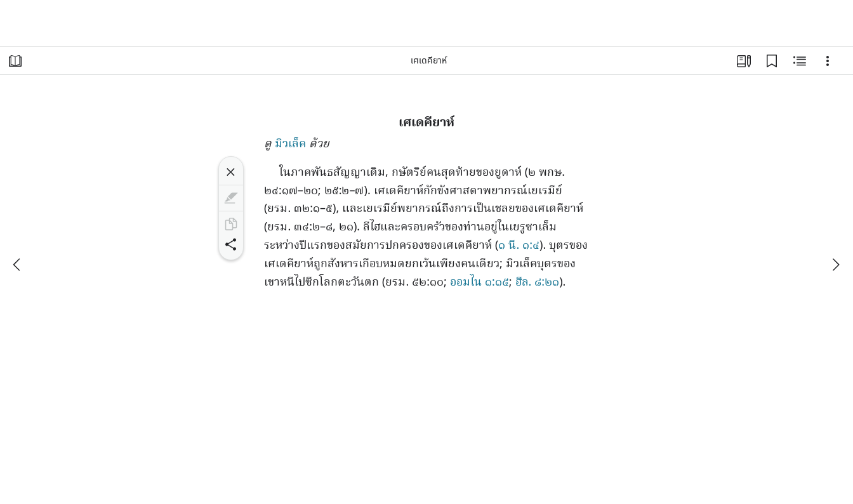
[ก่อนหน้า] (18, 265)
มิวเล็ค (290, 144)
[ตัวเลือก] (828, 61)
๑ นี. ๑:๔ (519, 246)
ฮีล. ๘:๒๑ (538, 283)
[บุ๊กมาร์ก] (772, 61)
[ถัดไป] (835, 265)
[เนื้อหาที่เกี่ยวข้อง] (800, 61)
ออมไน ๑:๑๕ (479, 283)
